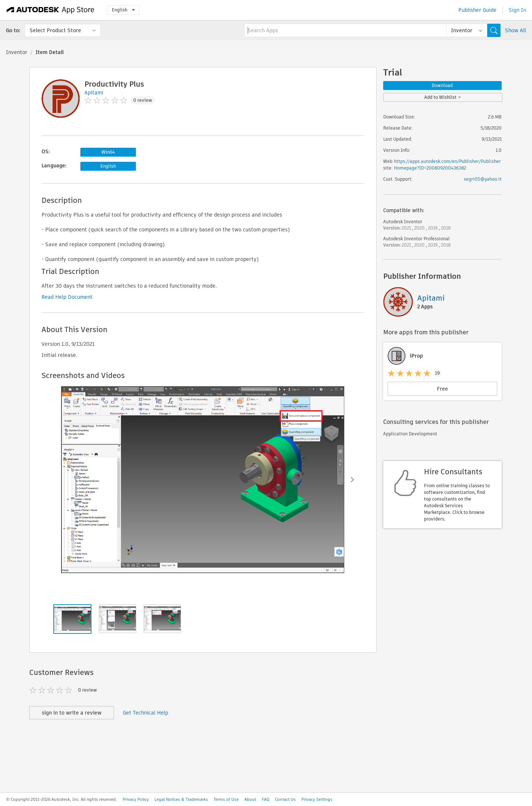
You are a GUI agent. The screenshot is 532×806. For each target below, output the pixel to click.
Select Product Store (55, 30)
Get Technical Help (145, 713)
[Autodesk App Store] (51, 10)
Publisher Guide (477, 10)
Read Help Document (67, 297)
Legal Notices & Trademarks (181, 799)
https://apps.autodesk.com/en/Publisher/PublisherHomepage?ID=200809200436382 (447, 165)
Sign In (517, 10)
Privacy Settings (317, 799)
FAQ (266, 799)
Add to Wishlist (443, 97)
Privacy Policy (136, 799)
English (123, 10)
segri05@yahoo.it (483, 179)
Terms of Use (226, 799)
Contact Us (285, 799)
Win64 (108, 152)
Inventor (17, 52)
